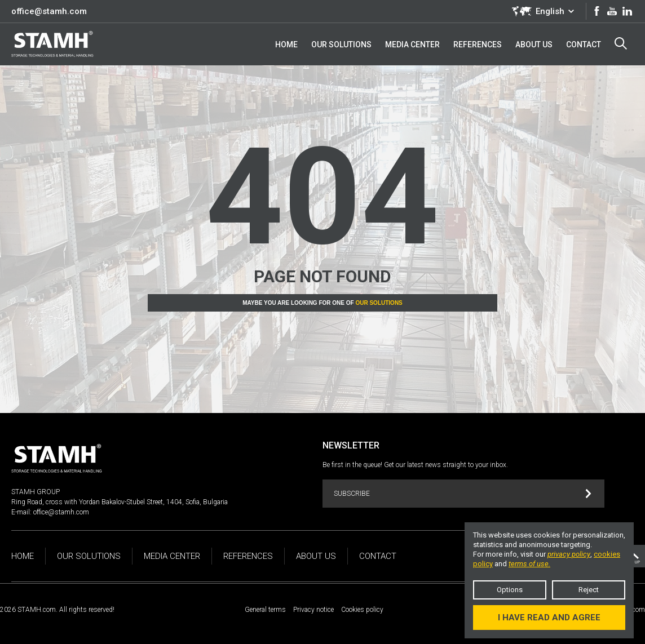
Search (621, 43)
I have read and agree (549, 618)
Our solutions (379, 303)
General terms (265, 610)
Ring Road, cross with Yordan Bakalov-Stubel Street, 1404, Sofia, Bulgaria (120, 502)
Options (510, 590)
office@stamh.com (49, 11)
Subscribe (463, 494)
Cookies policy (362, 610)
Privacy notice (313, 610)
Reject (589, 590)
